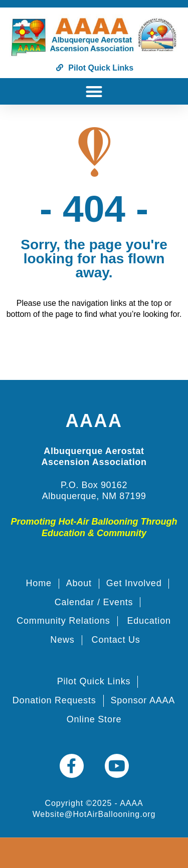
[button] (94, 91)
